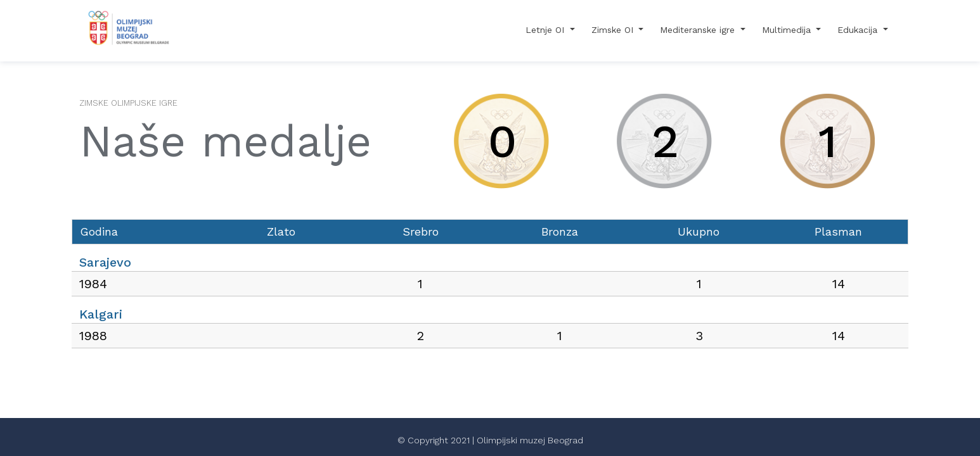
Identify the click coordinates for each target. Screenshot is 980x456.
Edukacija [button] (859, 30)
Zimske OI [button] (614, 30)
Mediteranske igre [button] (699, 30)
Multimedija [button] (788, 30)
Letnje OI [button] (546, 30)
